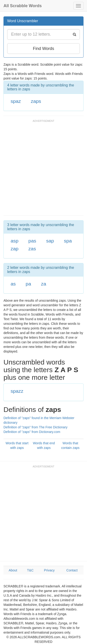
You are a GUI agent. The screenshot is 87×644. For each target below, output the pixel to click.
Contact (72, 570)
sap (50, 241)
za (44, 284)
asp (15, 241)
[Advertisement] (43, 170)
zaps (36, 101)
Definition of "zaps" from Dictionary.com (32, 432)
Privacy (49, 570)
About (13, 570)
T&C (30, 570)
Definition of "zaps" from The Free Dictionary (35, 427)
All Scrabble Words (23, 6)
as (13, 284)
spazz (17, 391)
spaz (16, 101)
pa (28, 284)
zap (15, 249)
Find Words (44, 49)
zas (32, 249)
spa (68, 241)
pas (32, 241)
